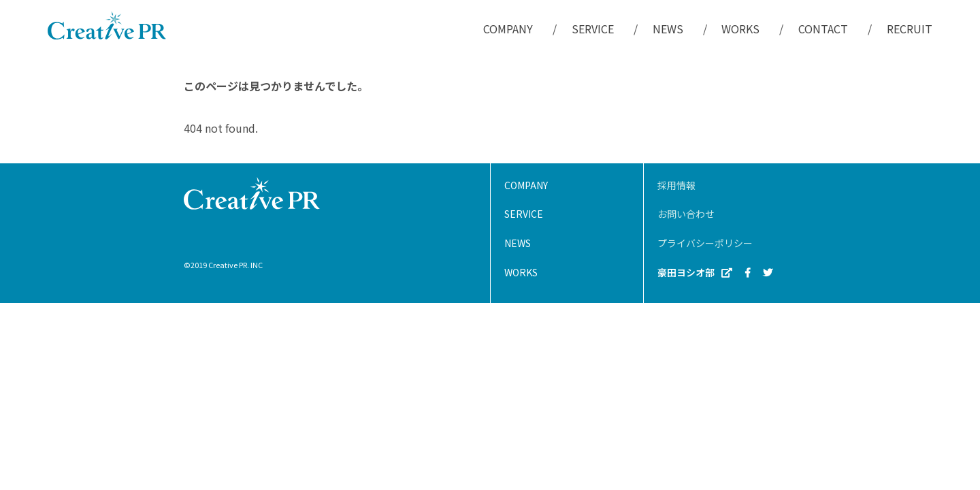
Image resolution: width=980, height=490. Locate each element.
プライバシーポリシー (705, 243)
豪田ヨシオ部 (695, 273)
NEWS (668, 29)
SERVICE (593, 29)
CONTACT (823, 29)
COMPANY (508, 29)
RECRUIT (910, 29)
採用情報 (676, 185)
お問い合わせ (686, 214)
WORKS (740, 29)
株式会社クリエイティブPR (107, 25)
